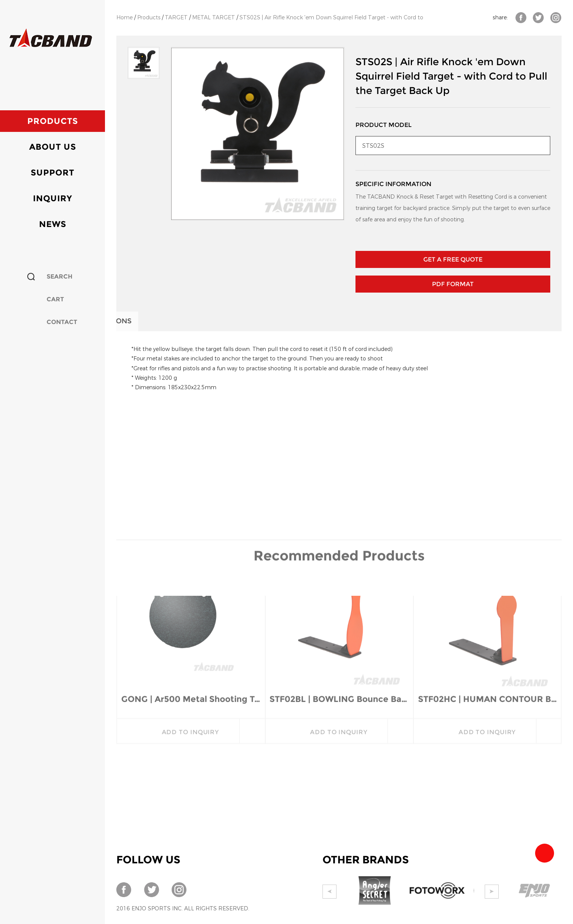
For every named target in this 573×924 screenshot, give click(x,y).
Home (124, 18)
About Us (53, 147)
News (53, 224)
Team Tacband (545, 853)
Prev (330, 892)
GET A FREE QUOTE (453, 259)
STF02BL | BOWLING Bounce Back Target (339, 605)
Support (52, 173)
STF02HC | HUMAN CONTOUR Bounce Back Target (487, 605)
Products (53, 121)
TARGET (176, 18)
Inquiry (53, 198)
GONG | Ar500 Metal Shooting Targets (191, 605)
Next (492, 892)
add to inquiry (191, 638)
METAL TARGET (214, 18)
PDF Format (453, 284)
